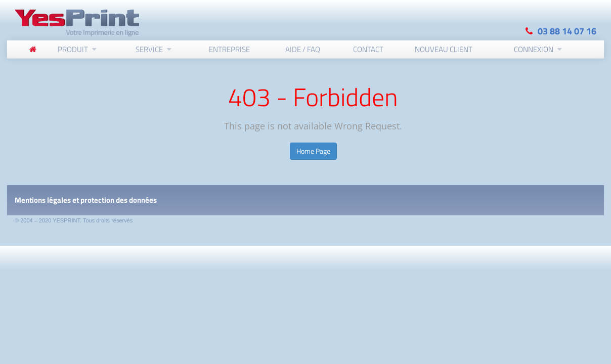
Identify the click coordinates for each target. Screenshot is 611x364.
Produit (73, 49)
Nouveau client (444, 49)
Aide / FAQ (303, 49)
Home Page (313, 151)
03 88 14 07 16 (567, 31)
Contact (368, 49)
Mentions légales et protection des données (86, 200)
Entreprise (229, 49)
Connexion (534, 49)
